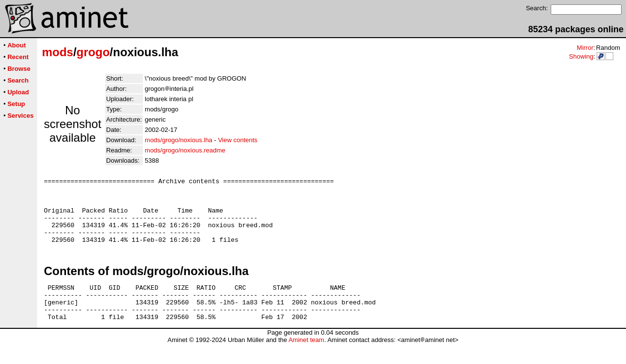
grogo (93, 52)
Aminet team (306, 360)
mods (58, 52)
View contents (238, 140)
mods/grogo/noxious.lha (179, 140)
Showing (581, 56)
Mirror (585, 48)
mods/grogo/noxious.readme (185, 150)
